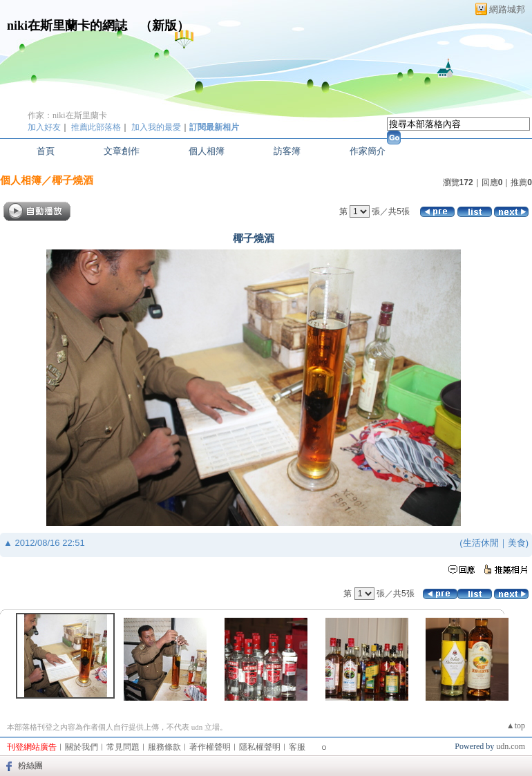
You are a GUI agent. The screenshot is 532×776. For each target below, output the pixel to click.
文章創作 (122, 151)
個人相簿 (207, 151)
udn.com (511, 746)
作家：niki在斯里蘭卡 (67, 115)
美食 (517, 543)
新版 (164, 26)
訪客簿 (287, 151)
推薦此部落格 (96, 127)
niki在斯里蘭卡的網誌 (67, 26)
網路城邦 (507, 9)
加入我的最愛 (156, 127)
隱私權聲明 (260, 747)
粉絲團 (30, 766)
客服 (297, 747)
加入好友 (44, 127)
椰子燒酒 (73, 180)
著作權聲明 (210, 747)
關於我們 (82, 747)
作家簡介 (368, 151)
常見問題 (123, 747)
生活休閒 (481, 543)
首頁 (46, 151)
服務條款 (164, 747)
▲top (516, 726)
